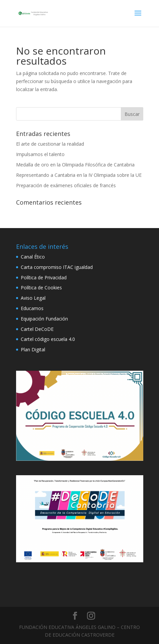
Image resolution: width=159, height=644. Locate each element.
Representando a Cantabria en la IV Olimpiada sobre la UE (79, 175)
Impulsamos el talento (40, 154)
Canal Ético (33, 257)
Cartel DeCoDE (37, 329)
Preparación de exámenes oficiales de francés (66, 185)
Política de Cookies (41, 288)
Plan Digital (33, 349)
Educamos (32, 308)
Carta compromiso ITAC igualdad (57, 267)
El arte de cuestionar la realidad (50, 144)
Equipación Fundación (44, 319)
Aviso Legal (33, 298)
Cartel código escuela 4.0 (48, 339)
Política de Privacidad (44, 277)
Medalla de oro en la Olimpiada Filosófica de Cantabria (75, 165)
